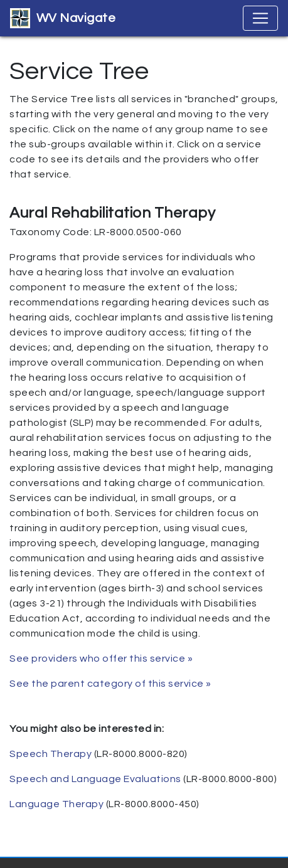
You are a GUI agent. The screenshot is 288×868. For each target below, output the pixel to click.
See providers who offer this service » (101, 659)
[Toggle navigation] (260, 18)
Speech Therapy (51, 754)
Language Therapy (56, 804)
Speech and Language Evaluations (95, 779)
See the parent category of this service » (110, 684)
